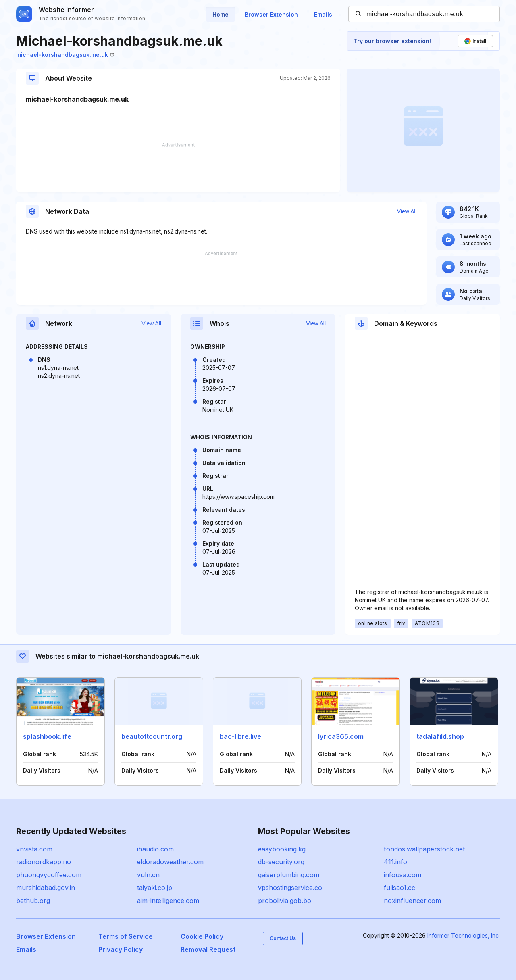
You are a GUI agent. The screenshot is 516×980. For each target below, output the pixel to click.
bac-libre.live (240, 736)
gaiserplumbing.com (289, 875)
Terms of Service (126, 936)
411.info (395, 862)
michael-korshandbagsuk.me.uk (65, 55)
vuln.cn (148, 875)
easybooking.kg (282, 849)
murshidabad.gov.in (46, 888)
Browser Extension (271, 14)
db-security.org (281, 862)
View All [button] (407, 211)
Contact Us (283, 938)
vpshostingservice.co (290, 888)
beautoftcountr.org (152, 736)
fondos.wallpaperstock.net (424, 849)
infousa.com (403, 875)
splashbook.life (47, 736)
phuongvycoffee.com (49, 875)
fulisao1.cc (399, 888)
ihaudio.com (155, 849)
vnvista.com (34, 849)
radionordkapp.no (44, 862)
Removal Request (208, 949)
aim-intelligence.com (168, 901)
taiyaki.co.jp (155, 888)
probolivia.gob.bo (285, 901)
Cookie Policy (202, 936)
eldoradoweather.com (170, 862)
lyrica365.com (341, 736)
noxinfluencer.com (412, 901)
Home (221, 14)
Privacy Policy (121, 949)
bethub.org (33, 901)
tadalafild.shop (440, 736)
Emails (323, 14)
